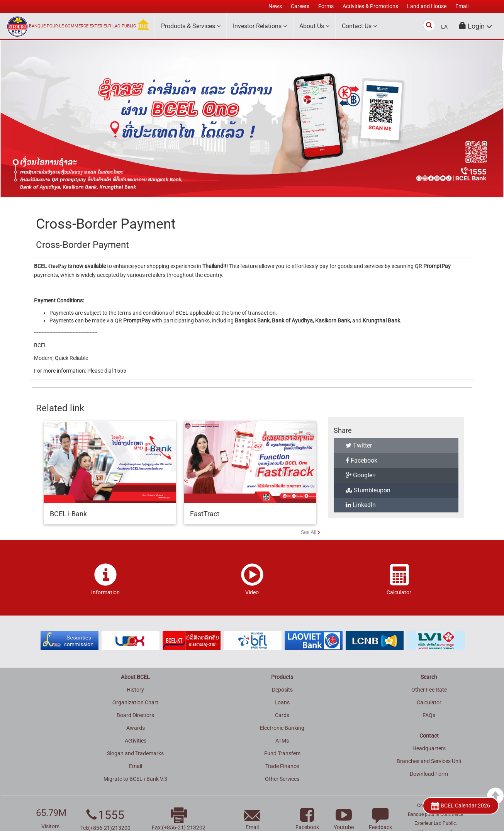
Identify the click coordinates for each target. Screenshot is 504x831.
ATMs (282, 741)
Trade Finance (282, 766)
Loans (282, 702)
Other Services (282, 779)
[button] (476, 26)
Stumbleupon (368, 490)
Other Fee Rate (429, 690)
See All (309, 532)
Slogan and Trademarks (135, 753)
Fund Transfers (282, 753)
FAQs (429, 715)
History (135, 690)
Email (136, 766)
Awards (136, 728)
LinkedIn (361, 505)
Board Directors (135, 715)
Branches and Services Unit (429, 761)
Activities (136, 741)
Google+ (361, 475)
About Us (314, 26)
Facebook (361, 460)
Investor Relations (260, 26)
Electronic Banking (282, 728)
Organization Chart (135, 702)
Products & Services (191, 26)
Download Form (429, 774)
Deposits (282, 690)
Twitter (359, 445)
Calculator (429, 702)
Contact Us (359, 26)
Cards (282, 715)
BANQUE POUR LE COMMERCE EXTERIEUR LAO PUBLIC (82, 26)
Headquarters (429, 748)
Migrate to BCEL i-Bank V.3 (135, 779)
